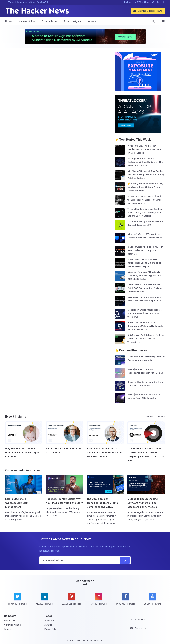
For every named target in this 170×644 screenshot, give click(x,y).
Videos (149, 416)
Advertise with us (12, 625)
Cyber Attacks (50, 21)
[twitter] (18, 601)
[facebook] (125, 601)
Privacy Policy (51, 629)
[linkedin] (45, 601)
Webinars (49, 621)
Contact (8, 629)
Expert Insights (73, 21)
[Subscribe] (125, 560)
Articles (161, 416)
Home (9, 21)
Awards (92, 21)
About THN (9, 621)
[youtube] (71, 601)
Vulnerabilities (27, 21)
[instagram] (99, 601)
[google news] (152, 599)
